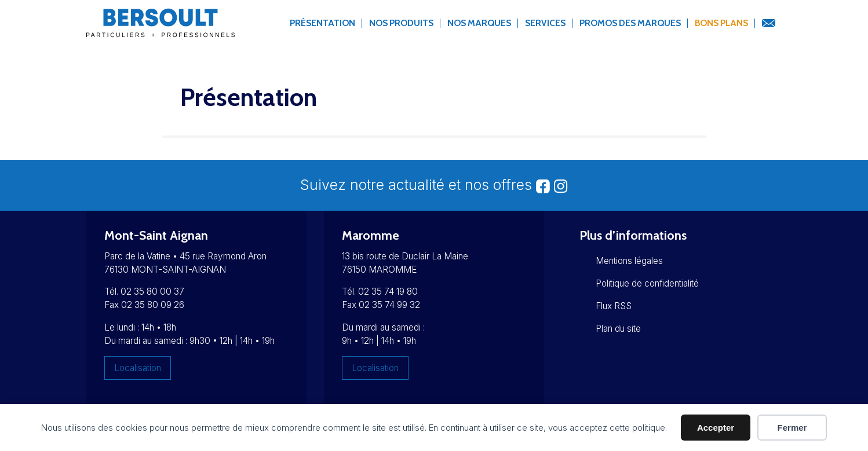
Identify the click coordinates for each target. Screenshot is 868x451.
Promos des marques (630, 23)
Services (545, 23)
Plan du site (618, 329)
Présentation (322, 23)
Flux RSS (614, 306)
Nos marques (479, 23)
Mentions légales (629, 261)
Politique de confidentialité (647, 283)
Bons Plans (721, 23)
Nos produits (401, 23)
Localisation (138, 368)
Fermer (792, 428)
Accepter (716, 428)
